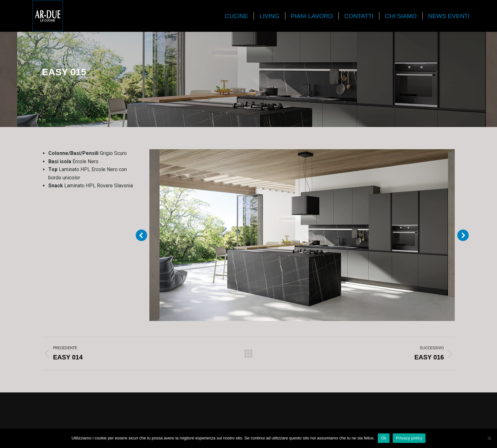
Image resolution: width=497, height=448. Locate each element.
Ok (384, 438)
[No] (489, 438)
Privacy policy (409, 438)
